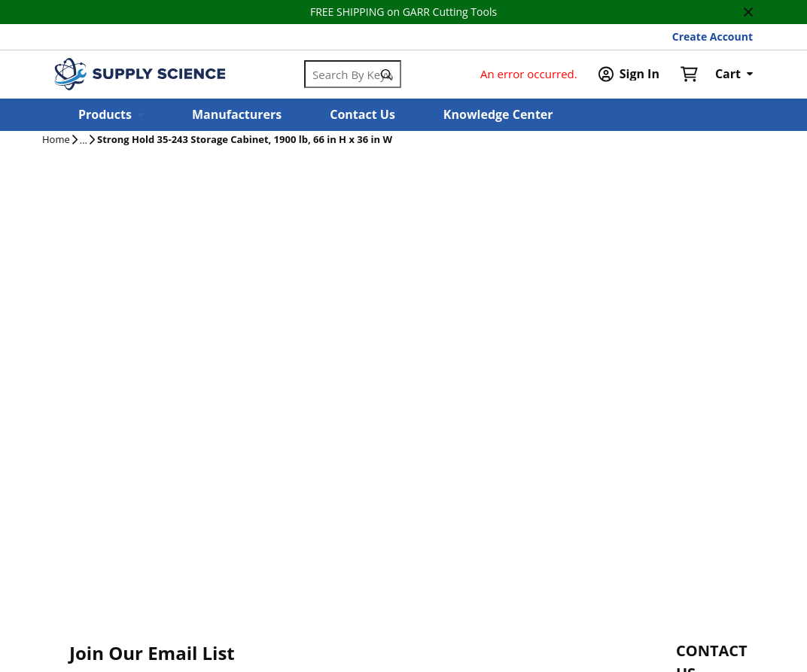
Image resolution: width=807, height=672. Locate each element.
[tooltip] (84, 141)
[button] (111, 115)
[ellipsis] (84, 141)
